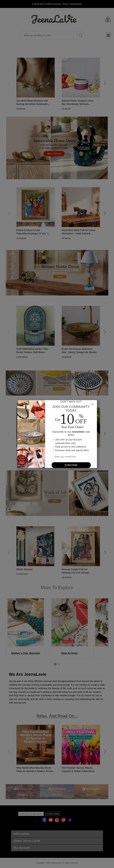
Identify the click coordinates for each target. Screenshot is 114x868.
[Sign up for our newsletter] (71, 457)
